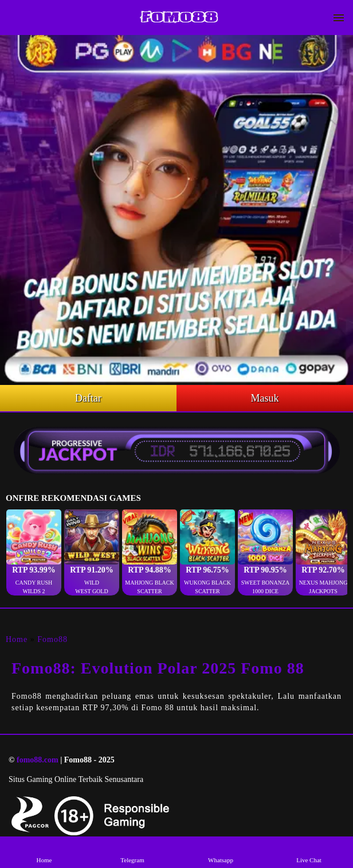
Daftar (88, 398)
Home (17, 639)
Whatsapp (220, 852)
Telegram (132, 852)
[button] (34, 552)
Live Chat (309, 852)
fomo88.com (38, 760)
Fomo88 (52, 639)
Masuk (265, 398)
